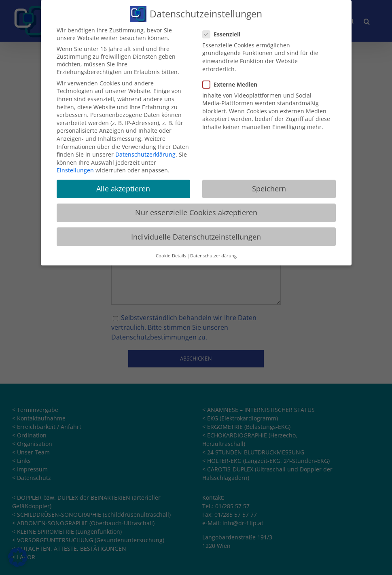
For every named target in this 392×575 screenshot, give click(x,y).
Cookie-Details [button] (171, 252)
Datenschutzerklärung (145, 151)
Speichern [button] (269, 185)
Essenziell (225, 31)
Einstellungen (75, 167)
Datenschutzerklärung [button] (213, 252)
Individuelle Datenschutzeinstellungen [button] (196, 233)
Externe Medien (233, 81)
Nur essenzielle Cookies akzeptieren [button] (196, 209)
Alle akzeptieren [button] (123, 185)
